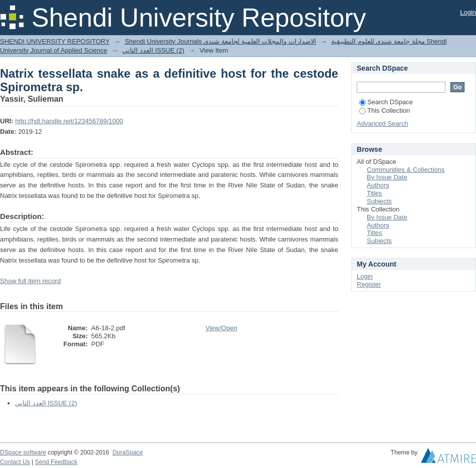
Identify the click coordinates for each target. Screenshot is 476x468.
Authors (378, 185)
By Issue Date (387, 177)
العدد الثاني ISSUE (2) (153, 50)
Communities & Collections (406, 170)
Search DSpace (386, 102)
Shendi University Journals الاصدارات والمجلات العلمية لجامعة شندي (220, 41)
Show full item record (30, 281)
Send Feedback (56, 462)
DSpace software (23, 452)
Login (468, 12)
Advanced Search (383, 124)
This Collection (385, 110)
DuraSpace (127, 452)
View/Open (221, 328)
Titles (375, 193)
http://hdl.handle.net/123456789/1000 (69, 121)
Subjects (379, 201)
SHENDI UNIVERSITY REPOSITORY (55, 41)
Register (369, 284)
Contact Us (15, 462)
